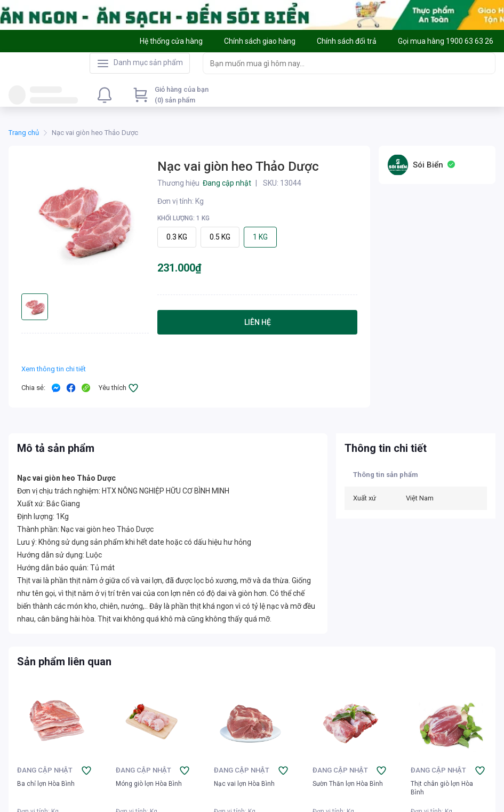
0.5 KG (220, 237)
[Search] (485, 63)
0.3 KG (177, 237)
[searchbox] (339, 63)
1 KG (260, 237)
